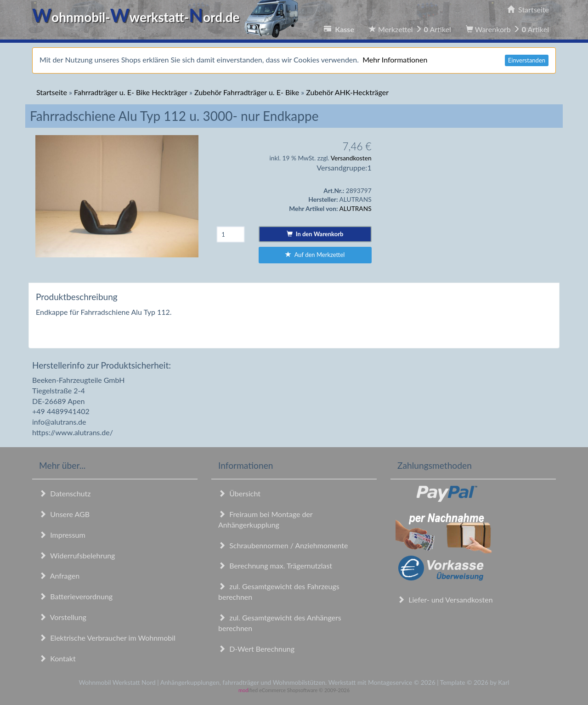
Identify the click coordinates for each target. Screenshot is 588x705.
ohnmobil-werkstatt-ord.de (168, 17)
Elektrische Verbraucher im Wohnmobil (107, 638)
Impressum (62, 535)
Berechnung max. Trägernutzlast (275, 566)
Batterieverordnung (76, 596)
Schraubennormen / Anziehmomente (283, 545)
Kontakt (57, 658)
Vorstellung (63, 617)
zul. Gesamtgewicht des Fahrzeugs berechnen (279, 591)
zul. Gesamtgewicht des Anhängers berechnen (280, 623)
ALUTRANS (356, 208)
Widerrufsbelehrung (77, 555)
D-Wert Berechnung (256, 649)
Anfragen (59, 576)
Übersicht (239, 493)
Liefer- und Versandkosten (445, 600)
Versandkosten (351, 158)
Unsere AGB (64, 514)
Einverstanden (527, 60)
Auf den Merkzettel (315, 255)
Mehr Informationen (395, 60)
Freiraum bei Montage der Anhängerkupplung (265, 519)
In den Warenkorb (315, 234)
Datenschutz (65, 493)
